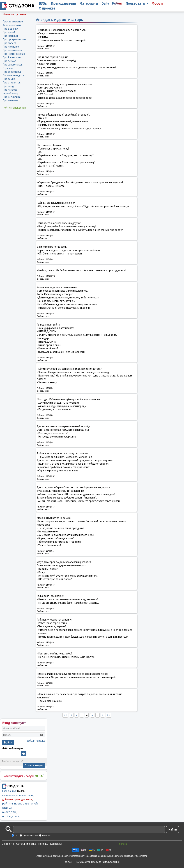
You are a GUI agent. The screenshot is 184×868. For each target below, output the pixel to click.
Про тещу (8, 86)
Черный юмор (11, 93)
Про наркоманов (12, 50)
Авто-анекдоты (12, 25)
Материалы (89, 3)
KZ (100, 850)
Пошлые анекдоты (14, 75)
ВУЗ (16, 835)
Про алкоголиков (13, 65)
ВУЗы (43, 3)
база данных (9, 791)
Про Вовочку (10, 29)
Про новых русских (14, 54)
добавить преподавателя (17, 799)
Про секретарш (12, 72)
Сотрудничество (26, 844)
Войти (8, 742)
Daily (105, 3)
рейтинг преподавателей (20, 803)
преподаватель (30, 835)
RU (75, 850)
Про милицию (11, 47)
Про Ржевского (12, 57)
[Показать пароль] (42, 735)
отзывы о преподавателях (18, 795)
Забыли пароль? (36, 741)
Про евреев (10, 43)
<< (65, 715)
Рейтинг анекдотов (14, 108)
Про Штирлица (12, 97)
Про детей (9, 32)
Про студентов (12, 82)
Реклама (122, 844)
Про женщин (10, 36)
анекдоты (9, 812)
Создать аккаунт (34, 765)
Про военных (10, 100)
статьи (7, 808)
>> (109, 715)
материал (47, 835)
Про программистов (14, 39)
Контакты (56, 844)
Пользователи (137, 3)
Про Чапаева (10, 90)
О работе (8, 68)
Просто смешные (13, 21)
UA (92, 850)
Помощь (43, 844)
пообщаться (11, 816)
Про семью (9, 79)
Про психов (9, 61)
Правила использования (105, 862)
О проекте (8, 844)
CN (109, 850)
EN (84, 850)
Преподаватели (63, 3)
